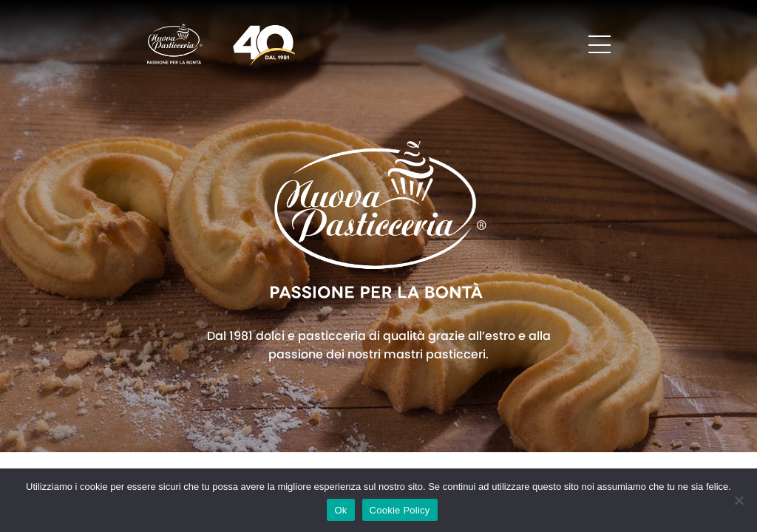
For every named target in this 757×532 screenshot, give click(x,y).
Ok (340, 510)
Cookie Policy (400, 510)
